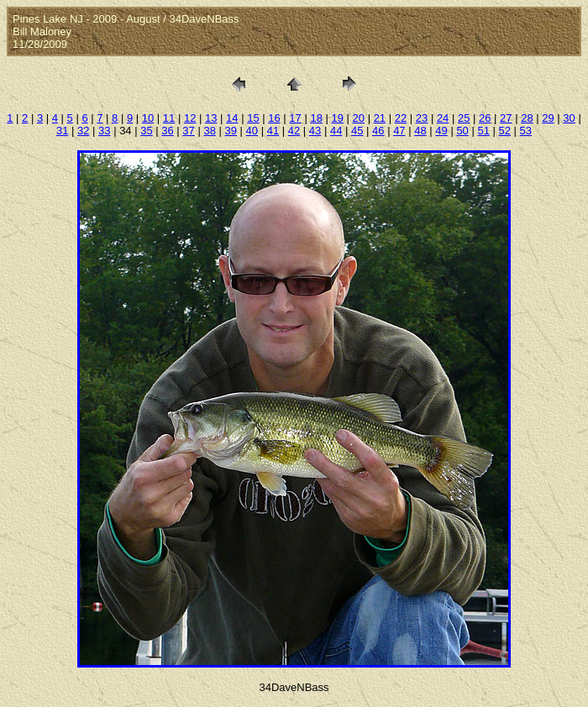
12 (190, 118)
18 (316, 118)
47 (399, 131)
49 (441, 131)
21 (380, 118)
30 (569, 118)
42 (294, 131)
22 (401, 118)
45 (357, 131)
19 (337, 118)
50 (462, 131)
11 (169, 118)
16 (274, 118)
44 (336, 131)
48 (420, 131)
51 (483, 131)
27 (506, 118)
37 (188, 131)
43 (315, 131)
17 (295, 118)
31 (62, 131)
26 (485, 118)
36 (167, 131)
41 (273, 131)
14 (232, 118)
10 (148, 118)
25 (464, 118)
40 (252, 131)
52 (505, 131)
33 (104, 131)
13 (211, 118)
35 (146, 131)
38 (209, 131)
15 (253, 118)
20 (359, 118)
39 (231, 131)
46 (378, 131)
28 (527, 118)
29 (548, 118)
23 (422, 118)
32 (83, 131)
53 (526, 131)
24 (443, 118)
